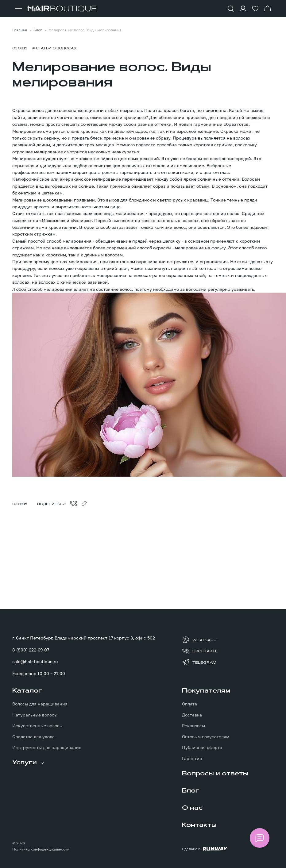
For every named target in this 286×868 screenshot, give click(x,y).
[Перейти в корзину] (268, 9)
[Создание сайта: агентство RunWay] (205, 849)
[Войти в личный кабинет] (243, 9)
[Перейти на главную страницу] (61, 9)
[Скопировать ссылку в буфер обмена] (84, 504)
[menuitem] (58, 719)
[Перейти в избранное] (255, 9)
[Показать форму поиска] (231, 9)
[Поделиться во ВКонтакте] (74, 504)
